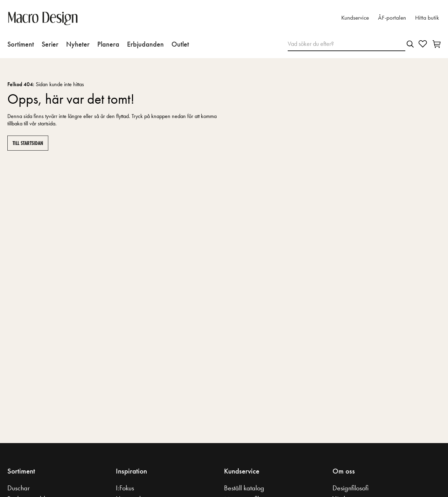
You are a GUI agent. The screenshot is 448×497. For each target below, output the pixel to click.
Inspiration (131, 471)
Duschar (19, 488)
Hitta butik (427, 18)
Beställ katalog (244, 488)
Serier (50, 44)
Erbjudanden (145, 44)
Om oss (344, 471)
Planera (108, 44)
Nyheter (78, 44)
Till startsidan (28, 143)
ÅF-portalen (392, 18)
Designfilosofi (351, 488)
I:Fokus (125, 488)
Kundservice (355, 18)
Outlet (180, 44)
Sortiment (21, 44)
